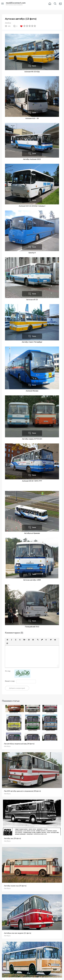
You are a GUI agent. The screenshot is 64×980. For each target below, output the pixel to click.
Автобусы (8, 23)
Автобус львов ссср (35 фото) (15, 886)
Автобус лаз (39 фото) (12, 838)
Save (34, 66)
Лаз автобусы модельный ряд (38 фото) (19, 744)
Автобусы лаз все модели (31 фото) (18, 933)
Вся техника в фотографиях (16, 4)
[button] (7, 640)
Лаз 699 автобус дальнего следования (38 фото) (22, 791)
